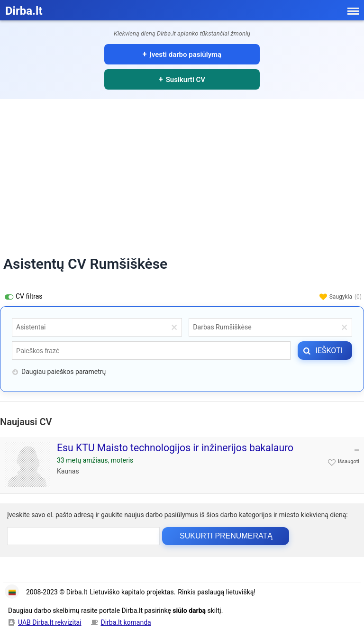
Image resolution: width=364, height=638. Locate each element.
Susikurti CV (186, 80)
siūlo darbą (189, 611)
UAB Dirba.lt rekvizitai (50, 622)
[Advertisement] (182, 170)
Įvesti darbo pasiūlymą (186, 55)
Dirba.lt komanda (126, 622)
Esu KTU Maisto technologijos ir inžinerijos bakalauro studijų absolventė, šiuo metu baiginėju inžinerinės (175, 454)
